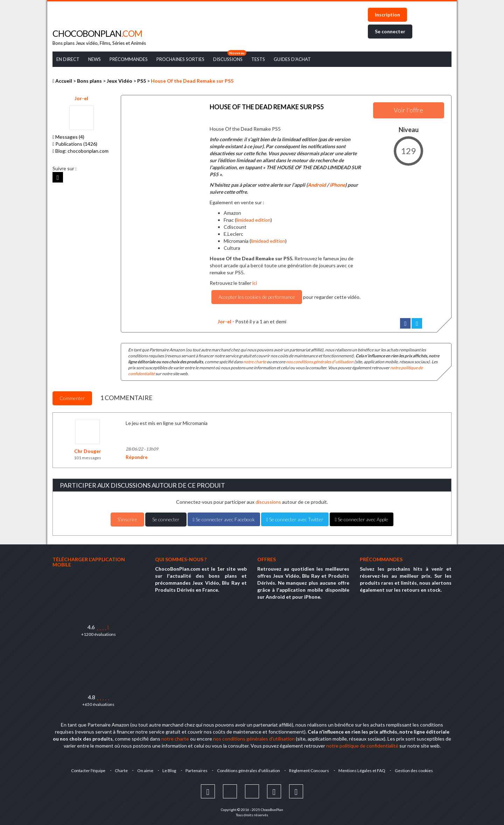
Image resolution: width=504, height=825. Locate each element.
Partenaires (197, 769)
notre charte (255, 361)
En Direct (68, 59)
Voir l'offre (408, 110)
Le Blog (169, 769)
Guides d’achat (292, 59)
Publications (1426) (75, 144)
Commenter (72, 397)
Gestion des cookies (416, 769)
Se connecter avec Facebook (224, 518)
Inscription (387, 15)
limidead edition (253, 219)
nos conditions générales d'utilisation (320, 361)
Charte (120, 769)
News (94, 59)
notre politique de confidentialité (362, 745)
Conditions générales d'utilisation (249, 769)
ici (255, 282)
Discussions (228, 59)
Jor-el (81, 98)
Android (317, 184)
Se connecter (390, 31)
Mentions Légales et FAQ (363, 769)
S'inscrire (127, 518)
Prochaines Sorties (180, 59)
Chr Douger (88, 450)
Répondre (137, 456)
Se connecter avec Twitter (295, 518)
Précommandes (129, 59)
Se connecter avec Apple (362, 518)
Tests (258, 59)
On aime (144, 769)
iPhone (337, 184)
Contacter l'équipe (86, 769)
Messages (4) (68, 137)
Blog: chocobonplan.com (80, 151)
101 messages (87, 456)
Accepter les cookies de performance (257, 296)
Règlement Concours (310, 769)
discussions (268, 500)
